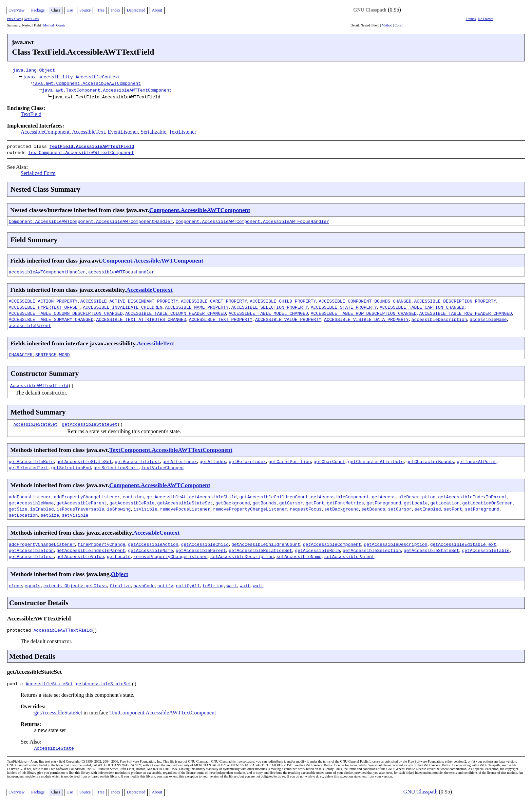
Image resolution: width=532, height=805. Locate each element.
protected (20, 630)
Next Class (31, 19)
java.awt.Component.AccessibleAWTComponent (87, 83)
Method (48, 25)
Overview (16, 10)
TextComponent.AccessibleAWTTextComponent (81, 152)
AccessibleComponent (45, 132)
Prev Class (14, 19)
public (16, 684)
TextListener (183, 132)
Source (85, 10)
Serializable (154, 132)
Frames (471, 19)
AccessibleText (89, 132)
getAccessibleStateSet (90, 423)
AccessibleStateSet (36, 423)
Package (38, 10)
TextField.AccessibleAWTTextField (92, 146)
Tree (101, 10)
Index (116, 10)
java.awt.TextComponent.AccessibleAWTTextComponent (107, 90)
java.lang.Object (34, 70)
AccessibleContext (149, 288)
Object (120, 573)
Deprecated (136, 10)
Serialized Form (38, 172)
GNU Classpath (370, 10)
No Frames (486, 19)
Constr (61, 25)
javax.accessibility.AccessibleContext (71, 77)
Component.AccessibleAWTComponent (200, 209)
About (157, 10)
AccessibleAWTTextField (39, 384)
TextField (31, 114)
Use (70, 10)
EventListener (123, 132)
